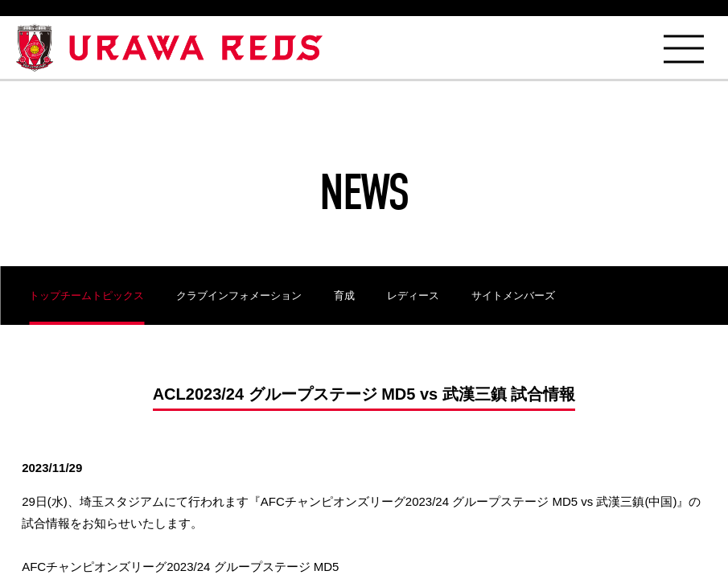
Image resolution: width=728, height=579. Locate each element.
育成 (344, 296)
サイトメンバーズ (513, 296)
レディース (413, 296)
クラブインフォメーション (239, 296)
